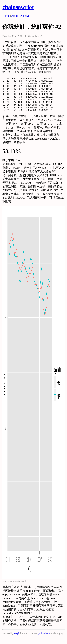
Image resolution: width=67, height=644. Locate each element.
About (15, 16)
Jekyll (17, 640)
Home (6, 16)
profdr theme (44, 640)
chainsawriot (18, 7)
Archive (25, 16)
